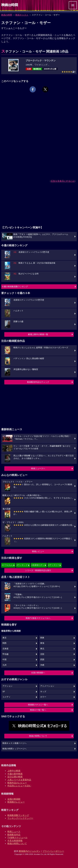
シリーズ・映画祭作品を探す (38, 570)
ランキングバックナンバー (20, 818)
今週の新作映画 (15, 774)
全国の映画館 (14, 799)
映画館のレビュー (16, 802)
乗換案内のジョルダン (30, 851)
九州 (4, 665)
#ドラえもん (7, 565)
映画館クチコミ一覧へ (38, 705)
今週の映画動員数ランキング (15, 287)
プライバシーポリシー (53, 851)
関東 (42, 638)
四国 (42, 660)
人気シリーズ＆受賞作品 (19, 780)
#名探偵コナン (38, 565)
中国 (4, 660)
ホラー (43, 697)
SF (4, 692)
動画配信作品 (14, 835)
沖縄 (42, 665)
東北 (42, 649)
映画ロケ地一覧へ (38, 710)
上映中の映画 (14, 771)
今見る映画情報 (15, 841)
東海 (42, 643)
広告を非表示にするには (63, 181)
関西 (4, 643)
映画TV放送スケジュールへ (38, 618)
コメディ (6, 697)
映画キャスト (22, 15)
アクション (7, 686)
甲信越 (5, 654)
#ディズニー (54, 565)
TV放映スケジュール (17, 837)
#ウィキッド (22, 565)
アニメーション (47, 686)
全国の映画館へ (38, 673)
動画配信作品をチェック (38, 382)
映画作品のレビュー (17, 783)
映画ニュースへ (38, 468)
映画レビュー (38, 551)
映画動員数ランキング (18, 815)
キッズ (43, 692)
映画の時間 (7, 15)
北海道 (5, 649)
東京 (4, 638)
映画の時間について (38, 736)
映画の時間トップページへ (14, 749)
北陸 (42, 654)
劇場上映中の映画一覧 (38, 334)
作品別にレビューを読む (19, 786)
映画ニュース (14, 832)
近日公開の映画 (15, 777)
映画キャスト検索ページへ (14, 743)
